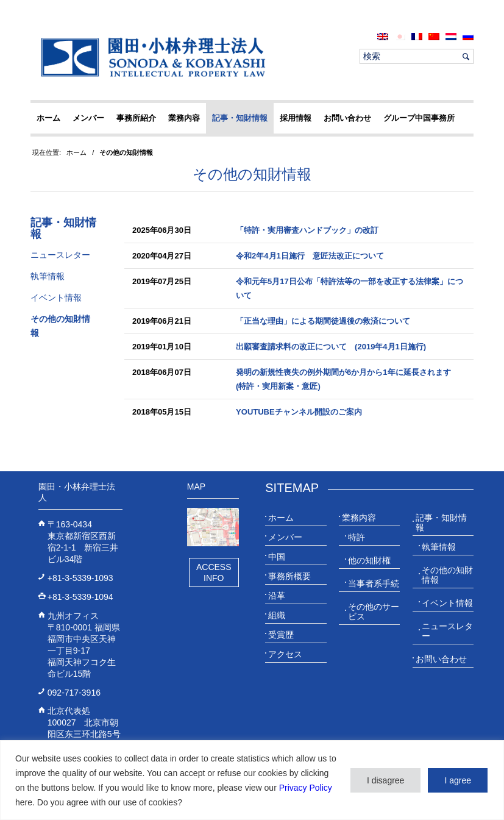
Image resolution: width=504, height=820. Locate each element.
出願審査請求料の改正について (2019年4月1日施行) (331, 347)
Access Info (214, 572)
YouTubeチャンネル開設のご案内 (299, 412)
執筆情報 (48, 276)
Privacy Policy (306, 788)
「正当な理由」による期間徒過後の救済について (323, 321)
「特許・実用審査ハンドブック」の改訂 (307, 230)
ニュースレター (60, 255)
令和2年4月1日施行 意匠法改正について (310, 256)
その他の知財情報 (252, 174)
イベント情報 (56, 298)
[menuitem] (383, 36)
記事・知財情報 (63, 229)
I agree (458, 780)
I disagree (385, 780)
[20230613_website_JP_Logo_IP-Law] (150, 57)
